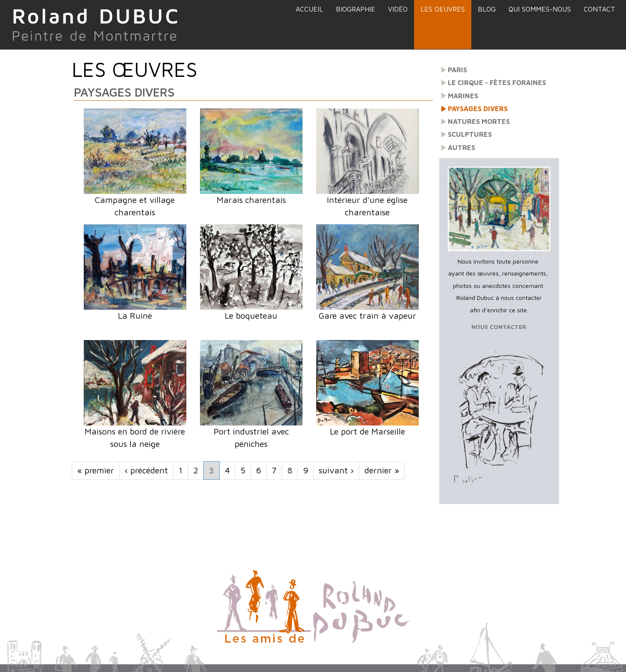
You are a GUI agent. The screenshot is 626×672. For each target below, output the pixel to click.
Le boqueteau (251, 315)
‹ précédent (146, 470)
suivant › (336, 470)
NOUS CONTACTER (499, 327)
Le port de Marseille (367, 431)
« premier (96, 470)
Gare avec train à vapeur (367, 315)
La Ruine (135, 315)
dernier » (382, 470)
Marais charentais (251, 200)
